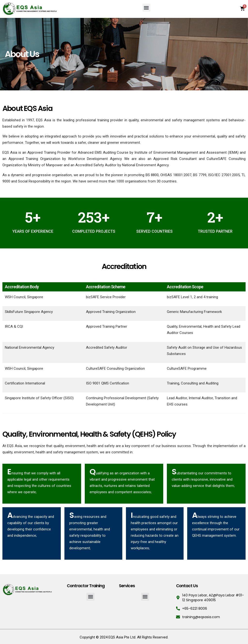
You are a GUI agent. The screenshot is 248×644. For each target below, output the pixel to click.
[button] (146, 8)
